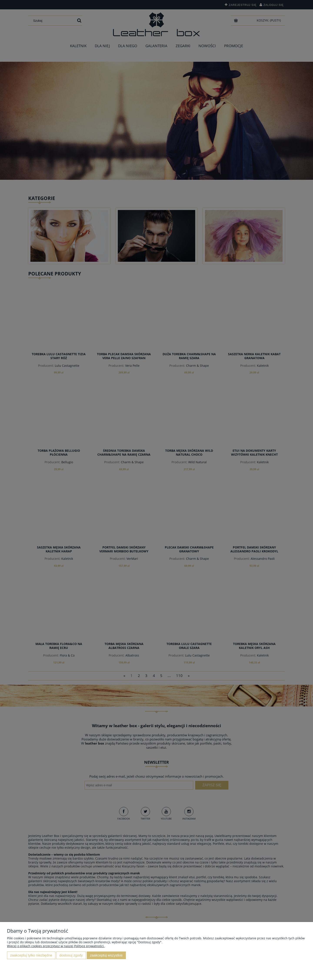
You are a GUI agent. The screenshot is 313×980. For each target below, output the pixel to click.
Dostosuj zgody (71, 955)
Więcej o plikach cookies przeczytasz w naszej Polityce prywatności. (56, 946)
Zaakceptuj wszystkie (106, 955)
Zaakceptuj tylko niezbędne (31, 955)
